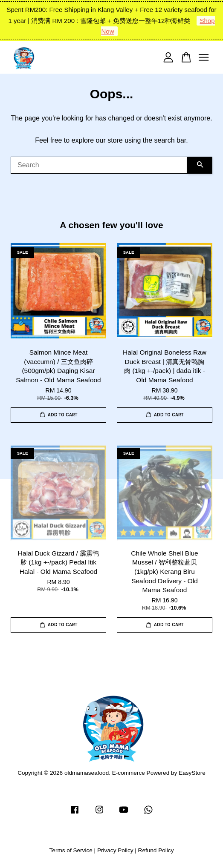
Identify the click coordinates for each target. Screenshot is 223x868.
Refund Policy (156, 850)
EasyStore (192, 773)
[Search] (99, 165)
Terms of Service (71, 850)
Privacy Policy (115, 850)
